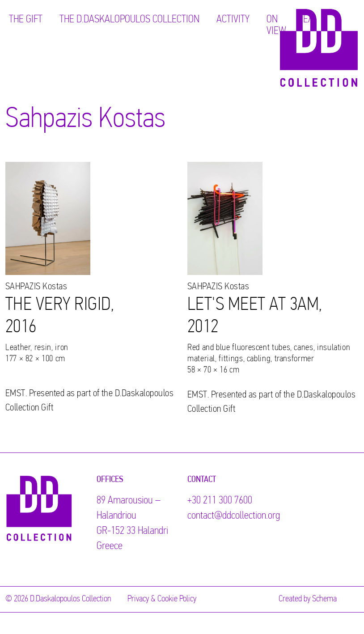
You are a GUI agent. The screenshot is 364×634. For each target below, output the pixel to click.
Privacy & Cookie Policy (162, 599)
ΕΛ (308, 20)
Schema (324, 599)
